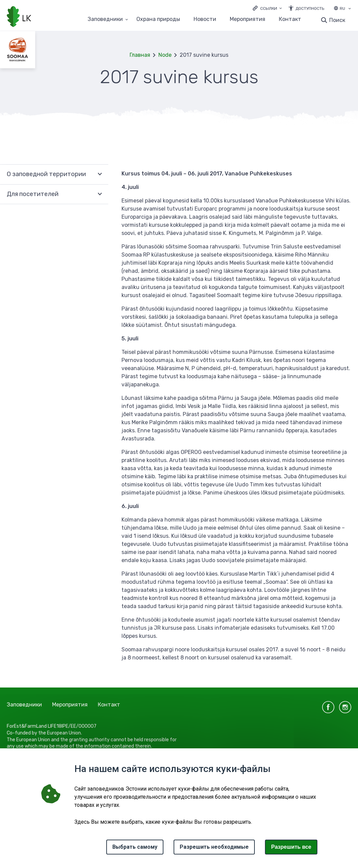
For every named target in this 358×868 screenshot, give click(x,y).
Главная (140, 55)
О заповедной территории (46, 174)
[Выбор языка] (350, 9)
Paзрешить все (291, 847)
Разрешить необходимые (214, 847)
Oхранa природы (158, 19)
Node (165, 55)
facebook (328, 707)
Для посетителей (33, 194)
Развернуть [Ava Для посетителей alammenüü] (100, 194)
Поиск (337, 20)
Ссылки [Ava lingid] (269, 8)
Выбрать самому (135, 847)
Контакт (290, 19)
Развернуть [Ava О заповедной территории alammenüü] (100, 174)
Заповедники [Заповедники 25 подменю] (105, 19)
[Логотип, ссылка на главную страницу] (19, 17)
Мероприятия (248, 19)
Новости (205, 19)
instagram (345, 707)
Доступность (310, 8)
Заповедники (24, 705)
